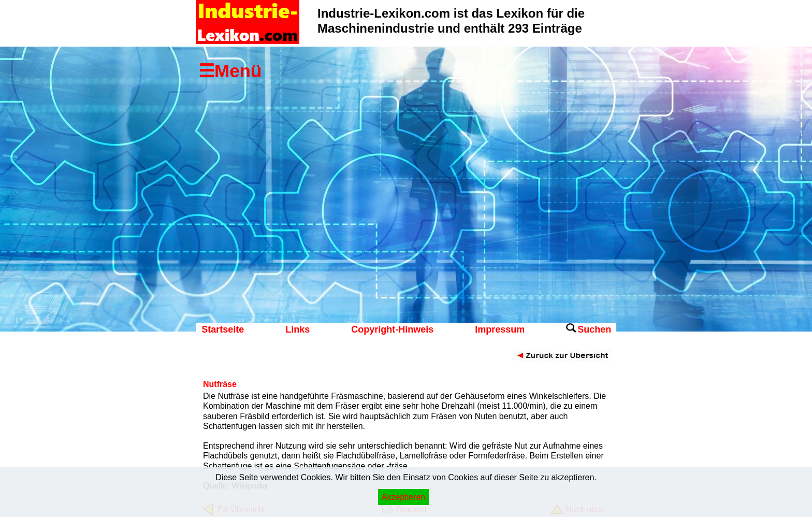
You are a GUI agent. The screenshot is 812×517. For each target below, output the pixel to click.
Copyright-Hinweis (392, 329)
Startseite (223, 329)
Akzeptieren (404, 497)
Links (298, 329)
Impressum (500, 329)
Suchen (594, 329)
